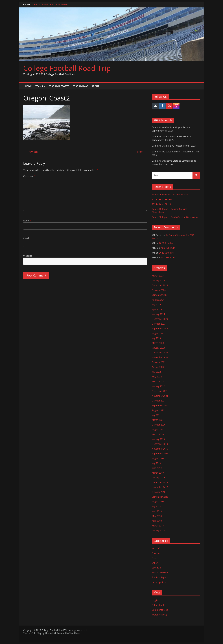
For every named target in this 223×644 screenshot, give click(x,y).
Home (28, 86)
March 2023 (158, 343)
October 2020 (159, 425)
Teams (39, 86)
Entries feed (158, 605)
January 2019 (158, 478)
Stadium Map (80, 86)
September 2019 (160, 453)
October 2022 (159, 362)
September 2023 (160, 329)
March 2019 (158, 473)
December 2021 (160, 391)
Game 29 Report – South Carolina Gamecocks (175, 217)
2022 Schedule (166, 243)
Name (27, 221)
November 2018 (160, 487)
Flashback (157, 553)
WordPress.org (159, 615)
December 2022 (160, 353)
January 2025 (158, 280)
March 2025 (158, 276)
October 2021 (159, 401)
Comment (29, 176)
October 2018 (159, 492)
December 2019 (160, 444)
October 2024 (159, 290)
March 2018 (158, 526)
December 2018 (160, 482)
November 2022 (160, 357)
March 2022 (158, 381)
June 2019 (157, 468)
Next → (142, 152)
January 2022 (158, 386)
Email (27, 238)
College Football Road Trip (67, 68)
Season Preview (160, 572)
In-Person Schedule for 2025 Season (50, 4)
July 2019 (156, 463)
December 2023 (160, 319)
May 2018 (157, 516)
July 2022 (156, 372)
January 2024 (158, 314)
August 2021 (158, 410)
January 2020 (158, 439)
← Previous (31, 152)
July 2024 (156, 304)
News (155, 558)
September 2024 (160, 295)
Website (28, 256)
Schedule (156, 568)
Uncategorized (159, 582)
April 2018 (157, 521)
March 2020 (158, 434)
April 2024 (157, 309)
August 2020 (158, 429)
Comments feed (160, 610)
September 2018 (160, 497)
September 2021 (160, 405)
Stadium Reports (59, 86)
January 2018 (158, 530)
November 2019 (160, 449)
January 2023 (158, 348)
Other (155, 563)
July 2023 (156, 338)
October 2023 (159, 324)
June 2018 (157, 511)
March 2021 (158, 420)
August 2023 (158, 333)
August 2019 (158, 458)
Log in (155, 600)
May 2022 (157, 377)
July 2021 (156, 415)
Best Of (156, 548)
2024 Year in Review (162, 199)
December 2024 (160, 285)
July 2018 (156, 506)
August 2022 (158, 367)
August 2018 (158, 502)
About (95, 86)
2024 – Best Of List (161, 204)
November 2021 (160, 396)
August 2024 (158, 300)
